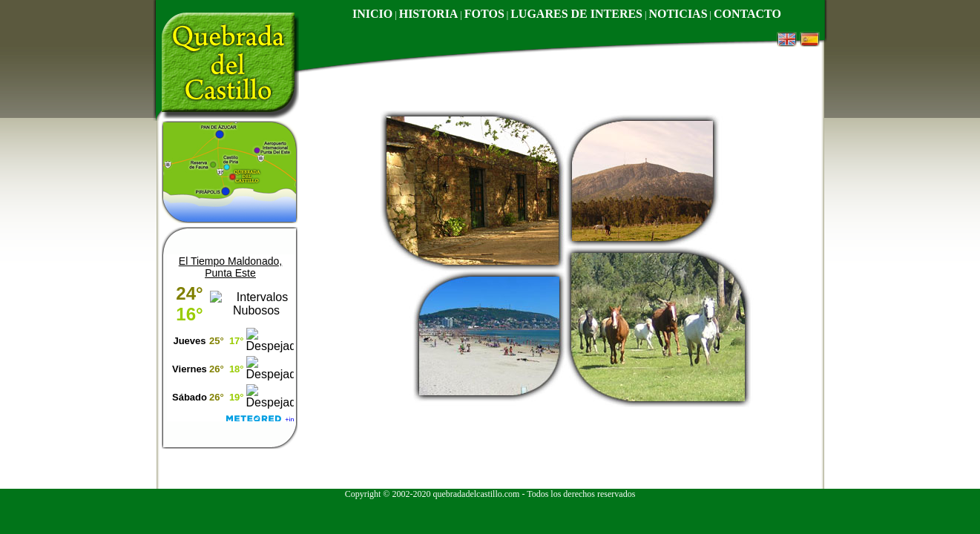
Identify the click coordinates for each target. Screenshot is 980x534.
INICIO (372, 14)
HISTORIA (429, 14)
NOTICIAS (678, 14)
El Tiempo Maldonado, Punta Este (230, 267)
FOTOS (484, 14)
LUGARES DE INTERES (576, 14)
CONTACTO (747, 14)
